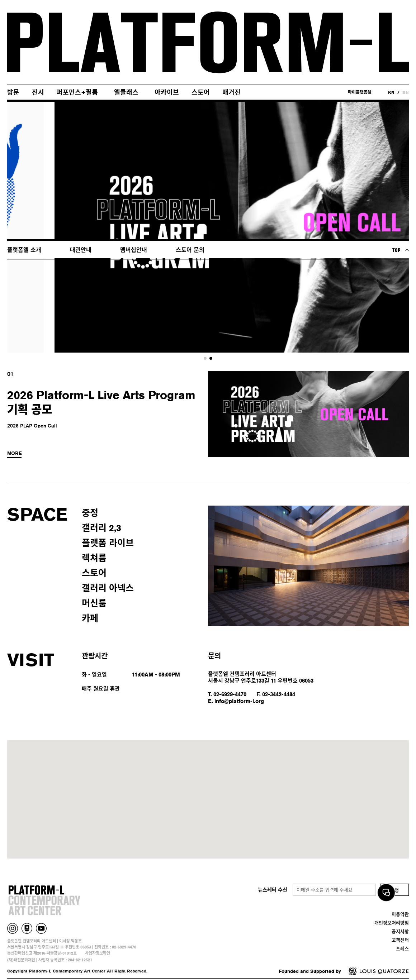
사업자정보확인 (98, 953)
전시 (38, 92)
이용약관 (400, 914)
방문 (13, 92)
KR (391, 92)
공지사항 (400, 931)
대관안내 (81, 250)
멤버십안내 (134, 250)
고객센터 (400, 940)
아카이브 (167, 92)
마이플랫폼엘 (360, 92)
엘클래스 (126, 92)
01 (10, 374)
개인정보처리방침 (392, 923)
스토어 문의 (190, 250)
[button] (205, 358)
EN (406, 92)
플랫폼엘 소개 (24, 250)
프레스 (402, 948)
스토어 (201, 92)
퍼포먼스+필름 (77, 92)
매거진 (231, 92)
